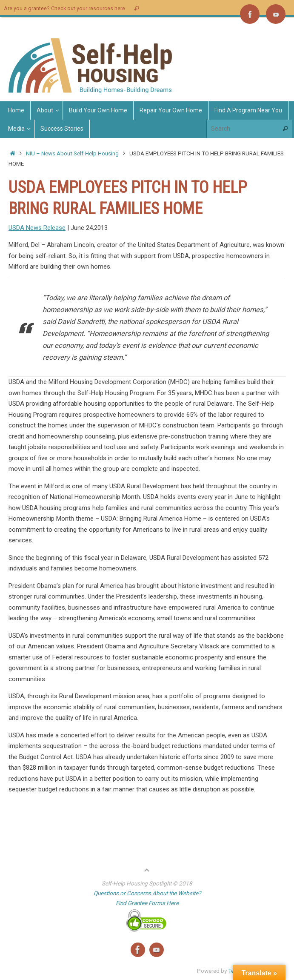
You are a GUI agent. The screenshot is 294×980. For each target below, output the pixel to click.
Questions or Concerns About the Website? (147, 893)
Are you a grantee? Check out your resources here (64, 8)
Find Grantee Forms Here (147, 903)
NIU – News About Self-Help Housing (72, 153)
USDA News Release (37, 228)
